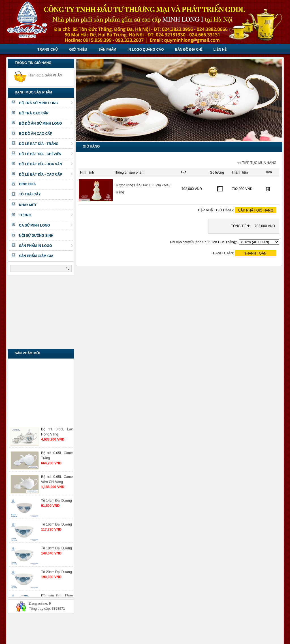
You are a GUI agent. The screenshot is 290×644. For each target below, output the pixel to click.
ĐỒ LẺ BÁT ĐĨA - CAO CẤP (46, 174)
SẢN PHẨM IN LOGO (46, 246)
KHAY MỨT (28, 205)
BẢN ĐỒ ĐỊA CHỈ (188, 50)
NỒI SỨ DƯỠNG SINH (36, 236)
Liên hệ (220, 50)
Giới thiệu (78, 50)
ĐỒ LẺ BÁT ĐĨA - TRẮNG (46, 144)
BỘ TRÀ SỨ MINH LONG (46, 103)
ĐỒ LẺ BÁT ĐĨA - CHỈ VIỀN (46, 154)
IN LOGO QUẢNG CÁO (146, 50)
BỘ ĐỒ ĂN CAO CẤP (36, 134)
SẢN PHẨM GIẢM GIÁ (36, 256)
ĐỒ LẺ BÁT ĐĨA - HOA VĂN (46, 164)
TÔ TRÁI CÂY (30, 194)
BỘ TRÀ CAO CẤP (34, 113)
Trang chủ (48, 50)
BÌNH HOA (27, 184)
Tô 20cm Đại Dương (56, 576)
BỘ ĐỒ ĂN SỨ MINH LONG (46, 123)
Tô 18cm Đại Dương (56, 552)
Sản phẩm (107, 50)
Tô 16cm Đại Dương (56, 528)
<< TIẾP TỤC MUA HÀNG (257, 163)
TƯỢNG (46, 215)
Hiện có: (38, 75)
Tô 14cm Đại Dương (56, 504)
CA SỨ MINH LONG (46, 225)
